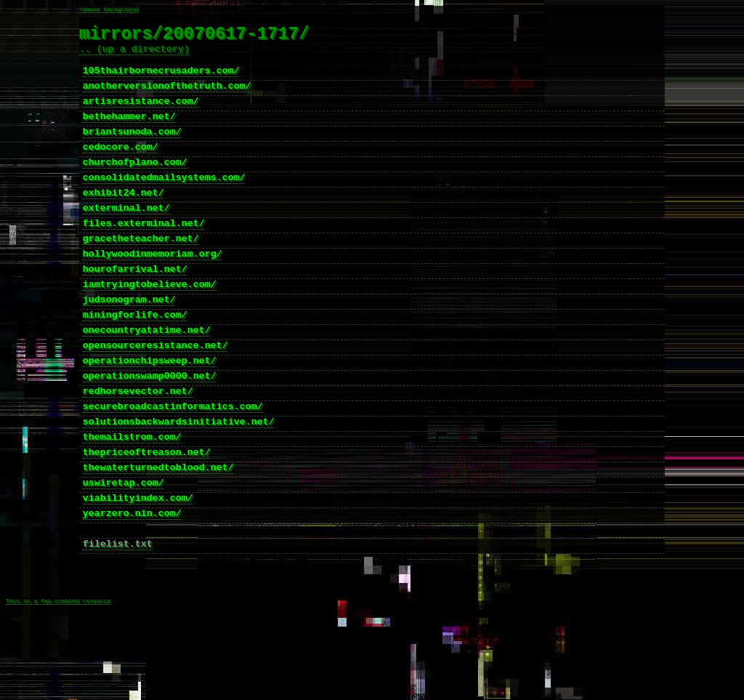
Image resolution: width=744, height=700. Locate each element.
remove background (109, 10)
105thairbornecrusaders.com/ (161, 82)
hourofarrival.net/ (135, 309)
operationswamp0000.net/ (150, 431)
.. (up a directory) (134, 56)
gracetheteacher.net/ (141, 274)
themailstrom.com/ (132, 501)
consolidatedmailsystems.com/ (164, 204)
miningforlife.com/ (135, 361)
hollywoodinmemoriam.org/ (153, 291)
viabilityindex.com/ (138, 571)
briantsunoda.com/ (132, 152)
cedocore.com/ (121, 169)
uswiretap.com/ (124, 553)
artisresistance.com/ (141, 117)
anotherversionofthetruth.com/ (167, 100)
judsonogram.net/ (129, 344)
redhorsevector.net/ (138, 448)
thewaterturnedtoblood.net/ (158, 536)
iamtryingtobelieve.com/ (150, 326)
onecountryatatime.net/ (147, 379)
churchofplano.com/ (135, 187)
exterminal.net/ (126, 239)
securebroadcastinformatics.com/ (173, 466)
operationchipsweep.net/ (150, 414)
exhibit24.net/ (124, 222)
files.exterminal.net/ (144, 257)
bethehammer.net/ (129, 134)
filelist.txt (118, 623)
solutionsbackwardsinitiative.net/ (179, 483)
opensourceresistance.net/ (155, 396)
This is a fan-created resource (58, 690)
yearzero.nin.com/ (132, 588)
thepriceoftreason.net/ (147, 518)
